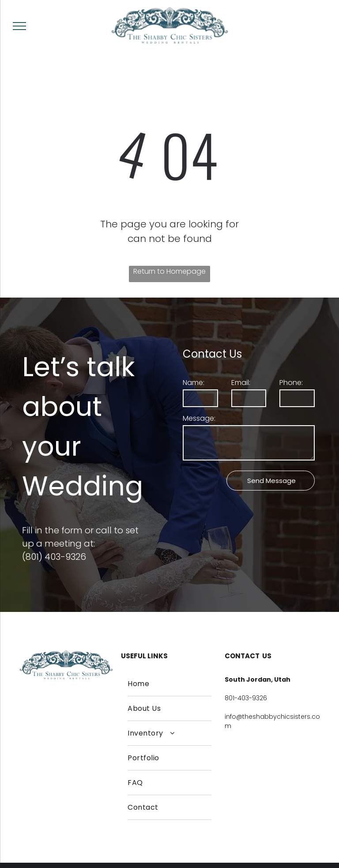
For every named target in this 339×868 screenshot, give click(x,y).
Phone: (291, 383)
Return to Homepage (169, 271)
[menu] (19, 26)
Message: (199, 418)
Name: (194, 383)
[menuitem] (169, 684)
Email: (241, 383)
